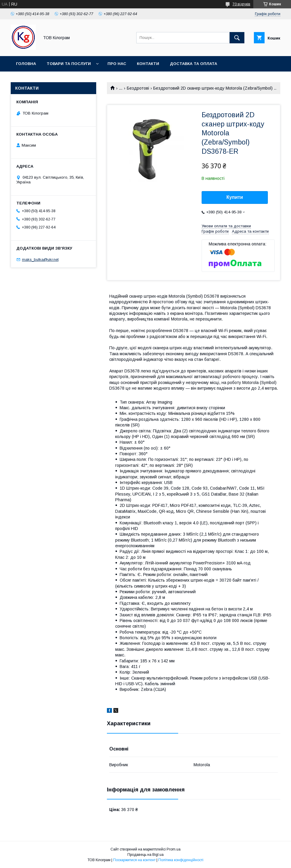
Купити (235, 197)
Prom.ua (174, 849)
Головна (26, 64)
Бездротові (138, 88)
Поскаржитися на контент (134, 860)
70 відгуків (241, 4)
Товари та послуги (69, 64)
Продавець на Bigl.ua (145, 855)
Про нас (117, 64)
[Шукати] (237, 38)
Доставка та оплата (193, 64)
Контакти (148, 64)
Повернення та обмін (41, 79)
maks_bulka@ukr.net (40, 260)
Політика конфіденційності (181, 860)
